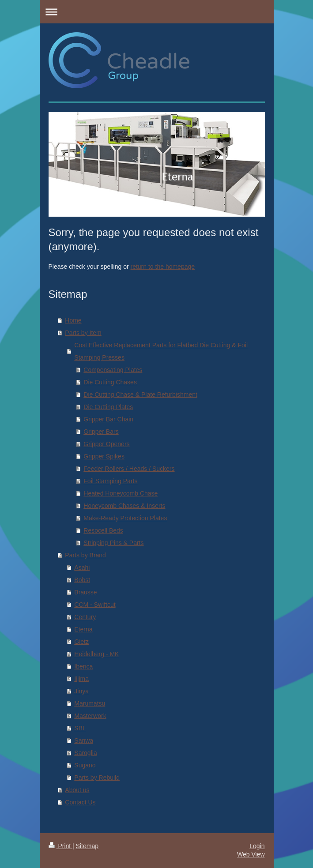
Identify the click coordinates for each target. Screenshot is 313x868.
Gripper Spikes (104, 456)
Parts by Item (83, 333)
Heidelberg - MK (96, 654)
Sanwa (84, 740)
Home (73, 320)
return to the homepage (163, 267)
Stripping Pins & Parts (113, 543)
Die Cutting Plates (108, 407)
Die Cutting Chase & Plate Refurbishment (140, 395)
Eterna (83, 629)
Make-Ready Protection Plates (125, 518)
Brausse (85, 592)
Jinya (81, 691)
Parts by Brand (85, 555)
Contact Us (80, 802)
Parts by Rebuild (97, 778)
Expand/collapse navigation (157, 12)
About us (77, 790)
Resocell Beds (103, 530)
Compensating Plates (113, 370)
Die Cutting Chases (110, 382)
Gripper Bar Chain (108, 419)
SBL (80, 728)
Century (85, 617)
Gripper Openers (106, 444)
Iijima (81, 679)
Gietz (81, 642)
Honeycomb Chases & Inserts (124, 506)
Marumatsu (90, 703)
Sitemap (87, 846)
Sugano (85, 765)
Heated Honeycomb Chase (121, 493)
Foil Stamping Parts (110, 481)
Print (61, 846)
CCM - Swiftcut (95, 605)
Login (257, 846)
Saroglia (85, 753)
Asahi (82, 567)
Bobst (82, 580)
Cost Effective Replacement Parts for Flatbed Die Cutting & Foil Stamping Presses (161, 351)
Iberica (83, 666)
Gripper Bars (101, 432)
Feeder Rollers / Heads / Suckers (129, 469)
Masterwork (90, 716)
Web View (251, 854)
